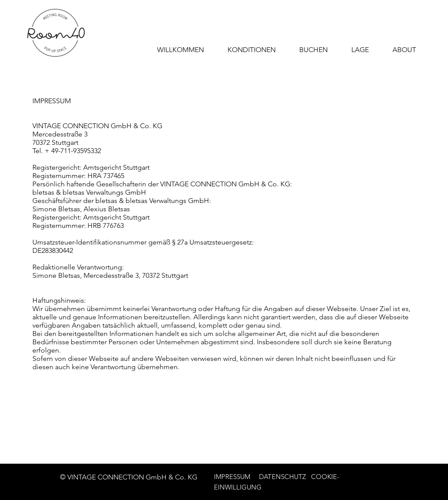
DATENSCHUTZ (283, 477)
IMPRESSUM (232, 477)
